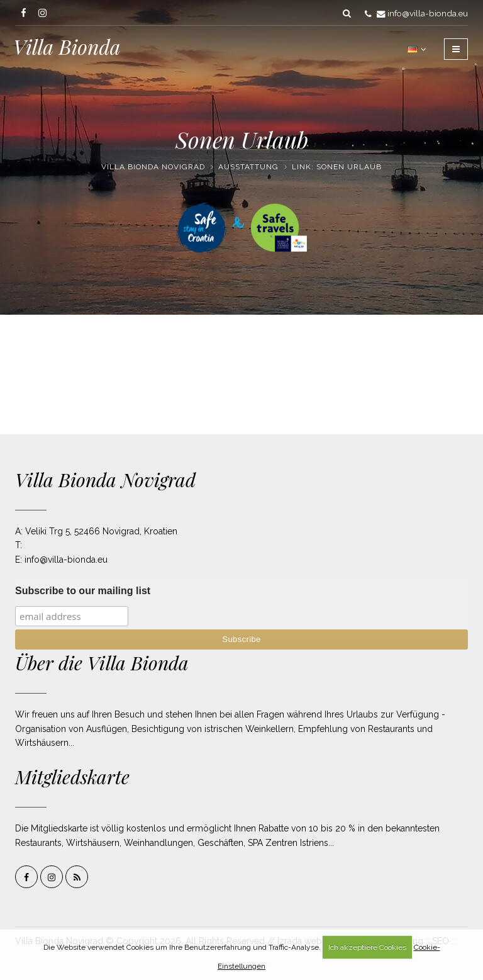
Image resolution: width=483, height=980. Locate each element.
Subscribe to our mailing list (83, 591)
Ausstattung (248, 167)
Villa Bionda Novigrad (153, 167)
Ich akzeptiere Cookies (367, 947)
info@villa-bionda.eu (428, 13)
